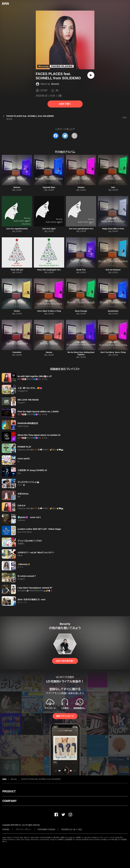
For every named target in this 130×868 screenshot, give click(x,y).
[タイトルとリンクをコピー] (74, 136)
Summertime (113, 311)
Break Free (81, 270)
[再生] (91, 75)
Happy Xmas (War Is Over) (113, 229)
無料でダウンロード (65, 716)
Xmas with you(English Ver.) (49, 270)
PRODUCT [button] (9, 791)
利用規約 (6, 830)
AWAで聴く (65, 104)
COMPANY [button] (9, 801)
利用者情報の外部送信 (46, 830)
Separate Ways (49, 187)
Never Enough (81, 311)
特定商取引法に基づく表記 (72, 830)
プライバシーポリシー (24, 830)
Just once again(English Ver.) (81, 229)
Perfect (17, 311)
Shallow (81, 187)
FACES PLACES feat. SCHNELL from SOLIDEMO (41, 779)
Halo (113, 187)
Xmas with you (17, 270)
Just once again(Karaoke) (17, 229)
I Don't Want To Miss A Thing (49, 311)
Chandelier (17, 352)
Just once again (49, 229)
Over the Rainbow (113, 270)
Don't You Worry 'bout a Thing (113, 352)
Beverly (55, 84)
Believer (17, 187)
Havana (49, 352)
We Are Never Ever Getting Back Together (81, 353)
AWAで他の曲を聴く (65, 661)
